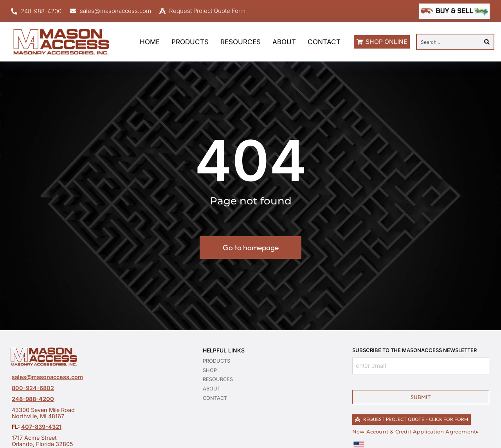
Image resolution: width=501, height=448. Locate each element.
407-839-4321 (41, 427)
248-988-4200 (33, 399)
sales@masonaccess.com (47, 377)
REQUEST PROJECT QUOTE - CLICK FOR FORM (412, 419)
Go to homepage (251, 247)
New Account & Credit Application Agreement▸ (416, 432)
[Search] (487, 42)
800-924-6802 (33, 388)
